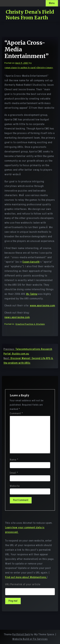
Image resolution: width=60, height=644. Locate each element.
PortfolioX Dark (21, 634)
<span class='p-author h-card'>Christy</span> (29, 68)
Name (14, 460)
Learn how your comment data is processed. (25, 530)
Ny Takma (32, 294)
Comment (16, 413)
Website (15, 486)
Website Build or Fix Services (30, 639)
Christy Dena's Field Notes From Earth (30, 15)
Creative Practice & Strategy (30, 324)
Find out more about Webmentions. (26, 577)
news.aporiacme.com (17, 317)
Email (14, 473)
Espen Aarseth (31, 262)
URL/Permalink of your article (23, 584)
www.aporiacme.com (42, 306)
